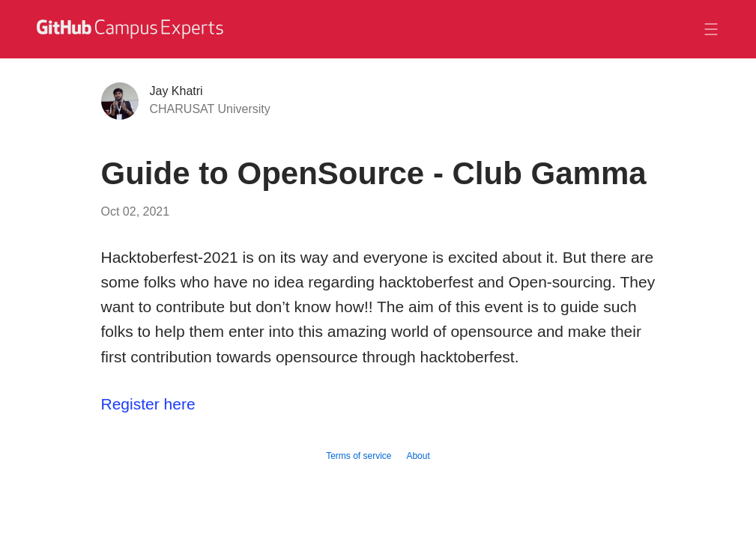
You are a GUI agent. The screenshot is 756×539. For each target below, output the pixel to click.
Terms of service (359, 456)
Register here (148, 404)
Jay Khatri (176, 91)
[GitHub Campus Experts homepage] (132, 29)
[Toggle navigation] (711, 29)
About (418, 456)
